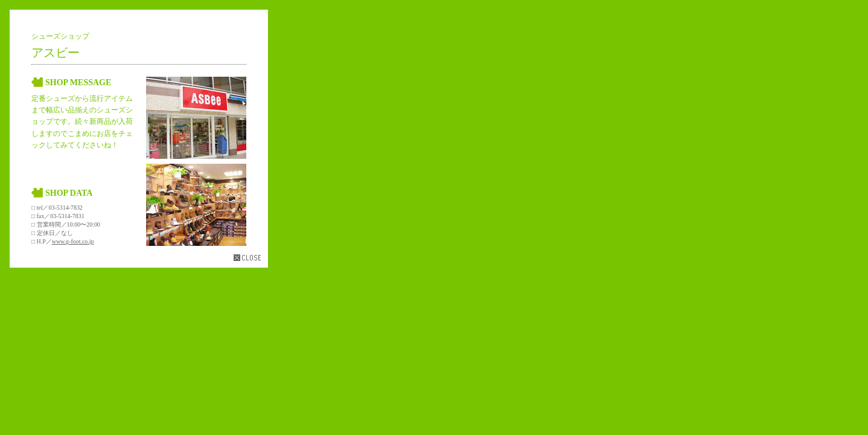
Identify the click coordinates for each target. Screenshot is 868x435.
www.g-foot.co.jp (73, 241)
